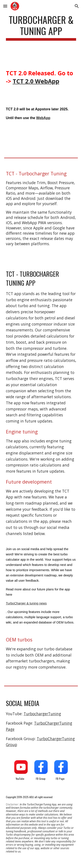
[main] (41, 29)
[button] (5, 6)
